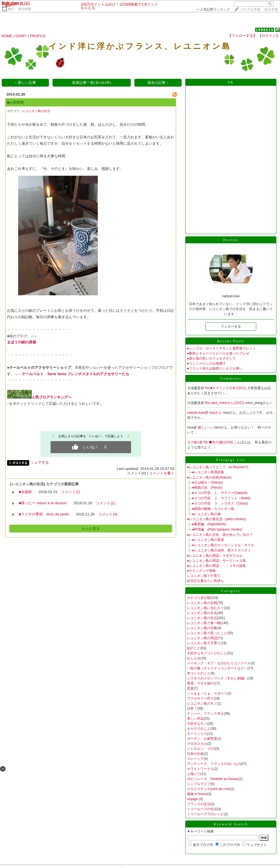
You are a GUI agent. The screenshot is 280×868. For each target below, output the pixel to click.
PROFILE (38, 36)
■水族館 (25, 492)
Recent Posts (231, 341)
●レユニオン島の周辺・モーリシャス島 (216, 561)
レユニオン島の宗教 (202, 628)
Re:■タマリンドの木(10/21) (226, 388)
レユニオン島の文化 (202, 613)
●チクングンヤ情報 (201, 571)
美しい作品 (195, 719)
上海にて (194, 774)
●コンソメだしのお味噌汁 (206, 363)
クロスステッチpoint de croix (209, 789)
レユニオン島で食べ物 (204, 623)
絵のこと (194, 648)
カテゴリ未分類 (199, 598)
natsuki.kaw (196, 413)
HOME (7, 36)
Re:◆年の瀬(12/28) (219, 442)
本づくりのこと (199, 673)
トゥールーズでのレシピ (205, 814)
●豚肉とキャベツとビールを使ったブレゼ (218, 353)
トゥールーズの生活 (202, 809)
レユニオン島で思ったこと (207, 633)
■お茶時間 (15, 102)
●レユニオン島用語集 (208, 472)
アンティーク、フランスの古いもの (214, 764)
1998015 (265, 30)
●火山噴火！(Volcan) (207, 482)
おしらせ (194, 658)
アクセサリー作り (200, 698)
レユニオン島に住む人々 (205, 608)
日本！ (192, 708)
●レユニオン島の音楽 (208, 540)
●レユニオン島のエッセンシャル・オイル (223, 545)
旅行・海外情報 (20, 9)
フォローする (231, 327)
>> (213, 9)
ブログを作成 (250, 9)
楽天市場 (271, 9)
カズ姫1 (193, 442)
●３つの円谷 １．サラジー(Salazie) (220, 493)
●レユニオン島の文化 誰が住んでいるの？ (220, 535)
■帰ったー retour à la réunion (43, 503)
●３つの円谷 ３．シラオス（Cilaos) (220, 503)
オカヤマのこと (199, 729)
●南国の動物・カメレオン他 (213, 509)
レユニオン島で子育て (204, 576)
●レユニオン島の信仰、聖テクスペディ (221, 550)
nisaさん (216, 413)
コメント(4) (108, 514)
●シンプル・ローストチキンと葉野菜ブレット (221, 348)
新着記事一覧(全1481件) (92, 83)
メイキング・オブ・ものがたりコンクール (219, 663)
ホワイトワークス (200, 769)
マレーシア (195, 759)
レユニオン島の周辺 (202, 638)
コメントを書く (162, 473)
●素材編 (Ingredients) (209, 524)
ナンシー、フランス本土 (205, 714)
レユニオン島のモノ (202, 703)
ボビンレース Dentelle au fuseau (213, 779)
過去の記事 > (158, 83)
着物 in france (197, 794)
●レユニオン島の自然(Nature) (209, 477)
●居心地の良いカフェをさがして (211, 358)
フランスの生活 (199, 804)
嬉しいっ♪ (206, 427)
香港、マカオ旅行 (200, 683)
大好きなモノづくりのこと (207, 653)
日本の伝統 (195, 754)
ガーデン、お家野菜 (202, 739)
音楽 (190, 688)
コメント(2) (71, 492)
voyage (193, 799)
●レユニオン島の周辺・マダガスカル (215, 556)
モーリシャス (197, 734)
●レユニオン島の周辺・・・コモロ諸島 (216, 566)
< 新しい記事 (25, 83)
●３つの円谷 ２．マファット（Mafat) (221, 498)
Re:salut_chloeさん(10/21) (225, 403)
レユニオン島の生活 (36, 111)
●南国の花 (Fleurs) (207, 487)
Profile (231, 240)
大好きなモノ (197, 724)
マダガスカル (197, 744)
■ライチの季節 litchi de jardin (44, 514)
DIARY (21, 36)
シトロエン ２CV (201, 749)
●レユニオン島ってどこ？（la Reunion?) (218, 467)
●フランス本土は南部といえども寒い (215, 368)
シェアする (40, 462)
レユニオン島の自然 (202, 603)
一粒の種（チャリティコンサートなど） (217, 668)
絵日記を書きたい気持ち (205, 581)
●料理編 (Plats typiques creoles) (217, 529)
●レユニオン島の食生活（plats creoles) (216, 519)
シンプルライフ (199, 784)
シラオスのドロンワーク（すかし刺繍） (217, 678)
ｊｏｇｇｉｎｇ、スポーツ (207, 693)
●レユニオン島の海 (206, 514)
